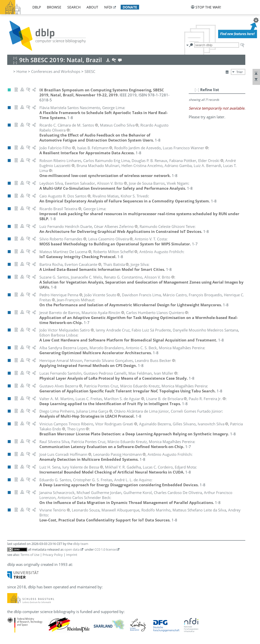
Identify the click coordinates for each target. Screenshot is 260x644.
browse (54, 7)
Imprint (72, 555)
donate (130, 7)
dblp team (81, 544)
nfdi (108, 7)
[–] (197, 90)
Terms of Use (30, 555)
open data (72, 549)
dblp (37, 7)
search (74, 7)
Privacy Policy (53, 555)
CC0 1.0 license (105, 549)
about (92, 7)
